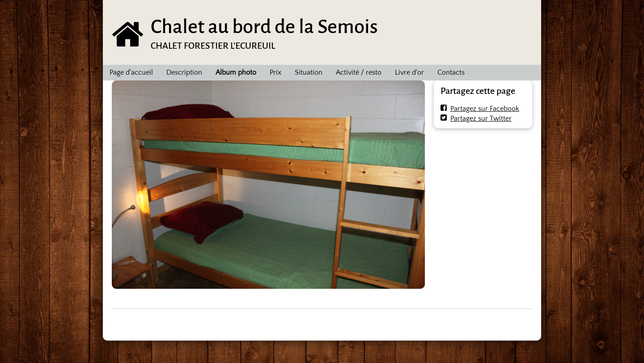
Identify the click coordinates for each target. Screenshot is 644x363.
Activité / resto (359, 72)
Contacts (451, 72)
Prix (275, 72)
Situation (309, 72)
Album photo (236, 72)
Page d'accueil (131, 72)
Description (184, 72)
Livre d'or (409, 72)
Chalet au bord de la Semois (264, 27)
